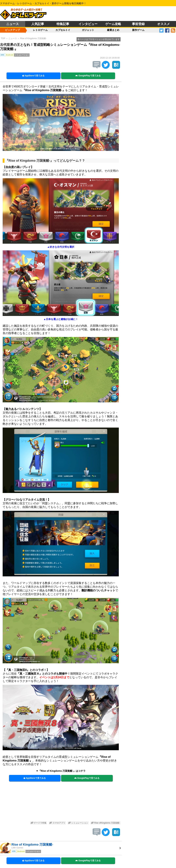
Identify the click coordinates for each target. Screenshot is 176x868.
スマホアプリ (57, 823)
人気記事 (38, 24)
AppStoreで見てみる (33, 76)
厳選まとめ (113, 30)
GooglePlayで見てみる (88, 76)
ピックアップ (12, 30)
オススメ (164, 24)
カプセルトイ (63, 30)
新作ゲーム (138, 30)
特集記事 (63, 24)
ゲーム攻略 (113, 24)
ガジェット (88, 30)
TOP (3, 38)
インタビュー (88, 24)
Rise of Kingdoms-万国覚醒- (33, 38)
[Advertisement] (61, 803)
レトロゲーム (40, 30)
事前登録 (138, 24)
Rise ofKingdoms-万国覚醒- (106, 823)
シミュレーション (78, 823)
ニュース (12, 24)
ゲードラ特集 (39, 823)
